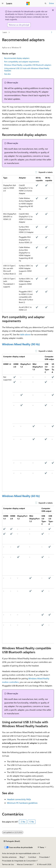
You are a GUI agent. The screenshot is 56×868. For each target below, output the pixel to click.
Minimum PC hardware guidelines (22, 803)
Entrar (52, 3)
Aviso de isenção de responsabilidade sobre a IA (21, 853)
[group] (28, 423)
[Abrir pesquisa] (46, 3)
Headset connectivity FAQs (19, 799)
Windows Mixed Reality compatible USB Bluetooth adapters (28, 65)
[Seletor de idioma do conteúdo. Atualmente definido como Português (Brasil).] (12, 841)
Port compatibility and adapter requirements (22, 62)
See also (7, 74)
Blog (21, 857)
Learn (5, 32)
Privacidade (44, 857)
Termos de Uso (8, 864)
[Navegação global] (3, 3)
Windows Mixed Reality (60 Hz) (21, 496)
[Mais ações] (52, 32)
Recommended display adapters (17, 58)
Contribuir (32, 857)
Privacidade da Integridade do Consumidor (19, 861)
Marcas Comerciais (24, 864)
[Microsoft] (28, 3)
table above (25, 334)
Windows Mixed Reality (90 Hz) (21, 344)
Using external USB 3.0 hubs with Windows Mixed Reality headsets (27, 69)
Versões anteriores (9, 857)
